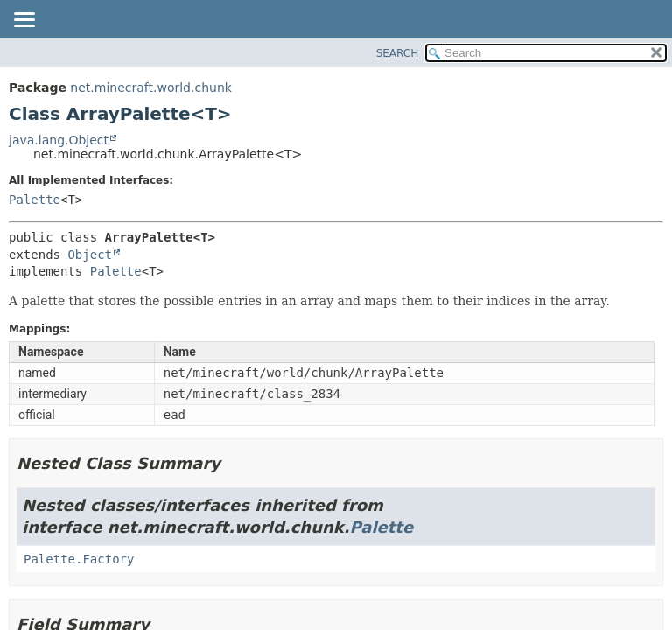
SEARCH (398, 53)
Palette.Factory (79, 559)
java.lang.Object (59, 140)
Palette (35, 199)
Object (90, 255)
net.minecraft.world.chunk (151, 87)
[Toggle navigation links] (24, 21)
